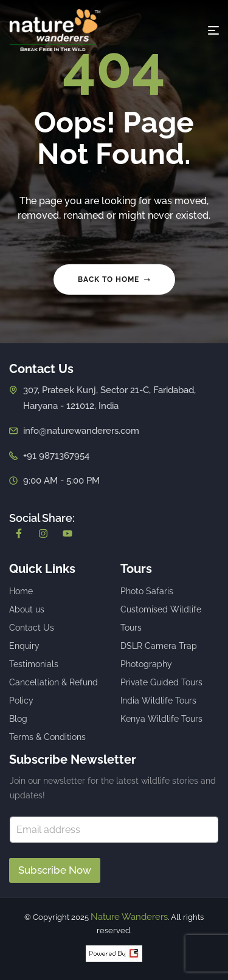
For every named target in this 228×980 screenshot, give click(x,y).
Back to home (114, 279)
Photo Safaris (147, 591)
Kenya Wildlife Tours (161, 719)
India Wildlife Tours (158, 701)
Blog (18, 719)
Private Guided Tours (161, 682)
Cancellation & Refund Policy (54, 691)
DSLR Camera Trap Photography (159, 655)
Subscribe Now (55, 870)
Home (21, 591)
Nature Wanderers (129, 917)
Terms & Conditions (47, 737)
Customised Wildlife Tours (161, 618)
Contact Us (32, 628)
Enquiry (24, 646)
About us (27, 609)
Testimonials (34, 664)
